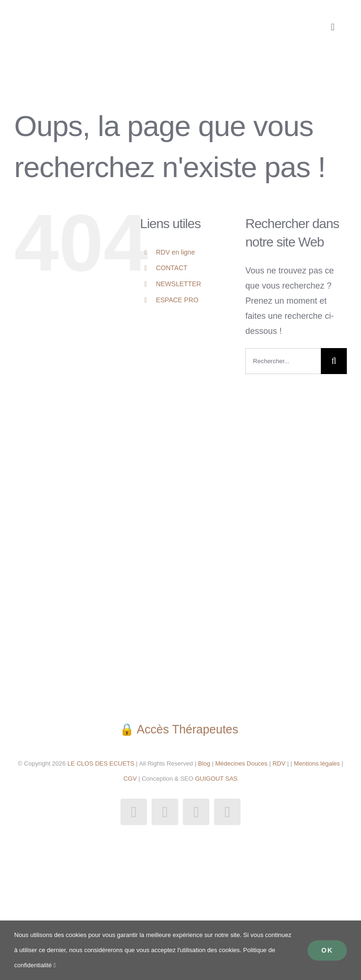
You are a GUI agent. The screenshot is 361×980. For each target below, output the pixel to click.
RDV (279, 763)
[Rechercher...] (283, 361)
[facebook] (134, 812)
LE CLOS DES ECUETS (100, 763)
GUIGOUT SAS (216, 779)
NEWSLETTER (179, 284)
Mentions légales (317, 763)
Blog (204, 763)
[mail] (196, 812)
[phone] (227, 812)
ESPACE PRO (177, 300)
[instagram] (165, 812)
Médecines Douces (242, 763)
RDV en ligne (176, 252)
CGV (130, 779)
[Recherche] (334, 361)
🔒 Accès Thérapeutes (180, 729)
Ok (327, 950)
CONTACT (172, 268)
